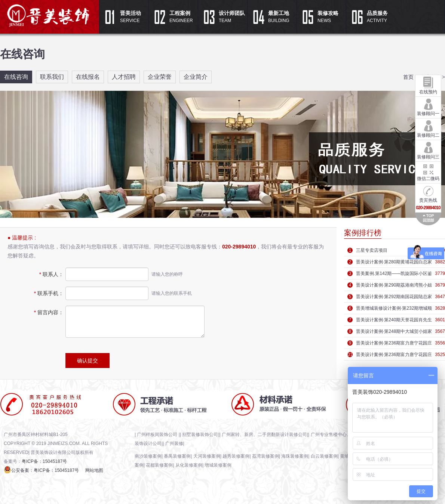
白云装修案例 (324, 456)
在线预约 (428, 85)
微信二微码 (428, 171)
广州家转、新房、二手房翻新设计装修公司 (264, 435)
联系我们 (52, 77)
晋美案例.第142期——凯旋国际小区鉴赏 (394, 275)
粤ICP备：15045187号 (44, 461)
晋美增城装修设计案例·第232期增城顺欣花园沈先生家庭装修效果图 (394, 310)
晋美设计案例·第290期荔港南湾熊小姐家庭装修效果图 (394, 287)
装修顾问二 (428, 128)
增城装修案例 (218, 465)
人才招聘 (124, 77)
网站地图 (94, 470)
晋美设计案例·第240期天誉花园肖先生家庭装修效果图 (394, 321)
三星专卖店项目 (372, 250)
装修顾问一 (428, 106)
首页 (408, 77)
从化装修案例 (189, 465)
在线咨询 (16, 77)
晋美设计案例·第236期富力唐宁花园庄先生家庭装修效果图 (394, 344)
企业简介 (196, 77)
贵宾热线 (428, 197)
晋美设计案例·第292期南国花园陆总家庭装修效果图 (394, 298)
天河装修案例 (207, 456)
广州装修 (174, 443)
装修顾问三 (428, 150)
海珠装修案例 (295, 456)
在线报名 (88, 77)
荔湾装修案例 (266, 456)
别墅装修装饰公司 (200, 435)
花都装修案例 (159, 465)
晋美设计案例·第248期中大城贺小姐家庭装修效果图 (394, 333)
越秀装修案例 (236, 456)
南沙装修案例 (148, 456)
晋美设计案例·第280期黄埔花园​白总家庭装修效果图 (394, 263)
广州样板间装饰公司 (158, 435)
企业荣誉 (160, 77)
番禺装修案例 (177, 456)
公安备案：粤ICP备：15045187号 (45, 470)
